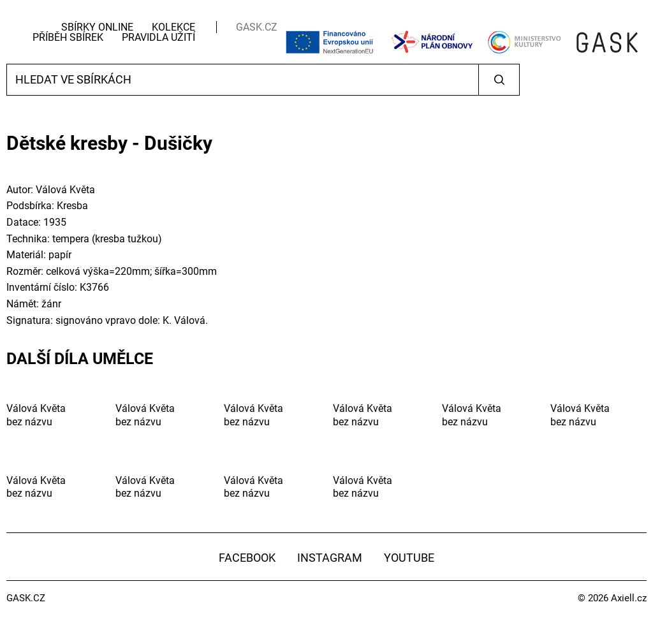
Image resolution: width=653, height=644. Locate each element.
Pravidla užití (158, 37)
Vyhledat (499, 80)
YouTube (409, 558)
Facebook (247, 558)
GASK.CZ (257, 27)
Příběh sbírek (68, 37)
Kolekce (173, 27)
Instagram (330, 558)
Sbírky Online (97, 27)
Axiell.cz (629, 598)
